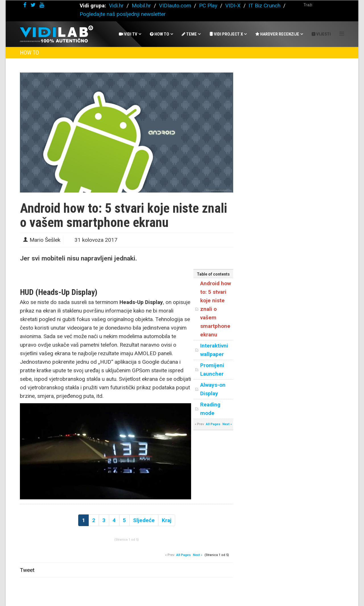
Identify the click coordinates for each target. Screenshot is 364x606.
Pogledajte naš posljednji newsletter (123, 14)
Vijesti (321, 34)
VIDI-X (234, 6)
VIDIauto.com (175, 6)
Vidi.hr (117, 6)
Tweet (27, 570)
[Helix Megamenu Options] (342, 34)
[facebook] (25, 5)
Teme (189, 34)
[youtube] (42, 5)
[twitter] (33, 5)
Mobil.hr (141, 6)
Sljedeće (144, 520)
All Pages (213, 424)
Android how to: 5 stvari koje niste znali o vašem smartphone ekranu (216, 309)
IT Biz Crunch (264, 6)
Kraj (167, 520)
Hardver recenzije (277, 34)
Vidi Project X (226, 34)
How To (160, 34)
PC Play (208, 6)
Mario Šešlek (45, 240)
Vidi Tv (128, 34)
